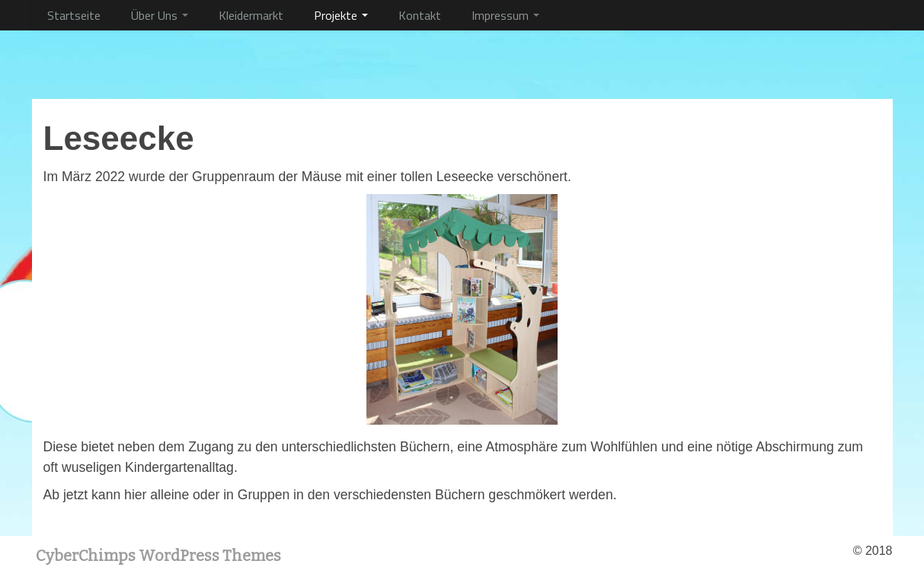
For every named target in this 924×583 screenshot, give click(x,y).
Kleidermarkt (251, 15)
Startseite (74, 15)
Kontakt (420, 15)
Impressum (505, 15)
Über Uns (160, 15)
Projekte (341, 15)
